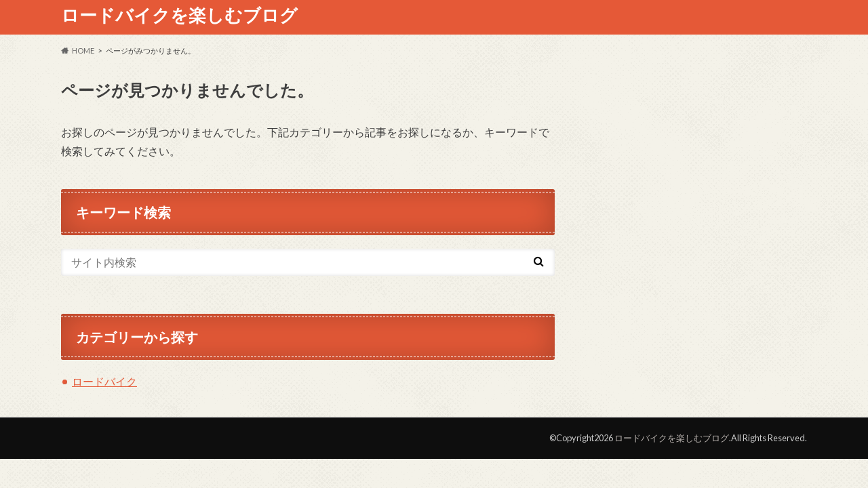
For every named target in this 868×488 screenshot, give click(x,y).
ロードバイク (104, 381)
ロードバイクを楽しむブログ (179, 15)
